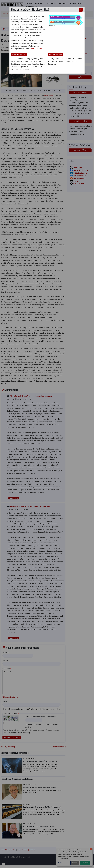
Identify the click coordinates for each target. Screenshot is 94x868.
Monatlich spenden (19, 54)
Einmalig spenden (56, 54)
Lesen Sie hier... (37, 49)
